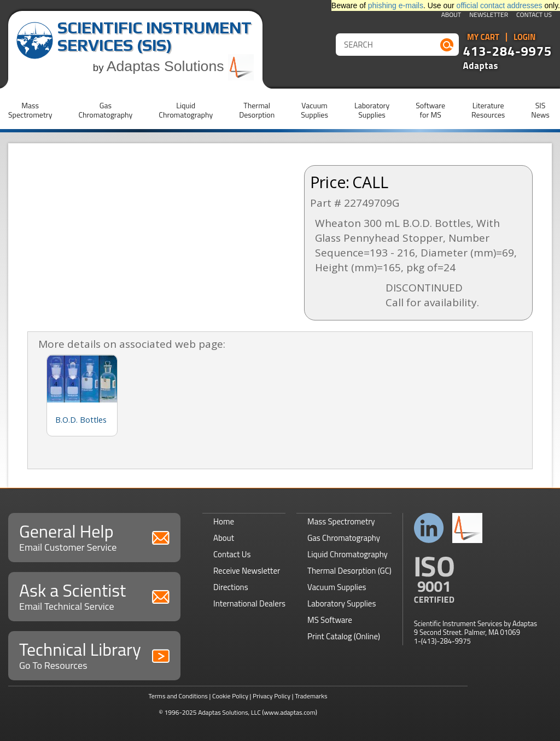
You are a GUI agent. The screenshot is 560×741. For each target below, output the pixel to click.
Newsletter (489, 15)
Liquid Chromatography (348, 554)
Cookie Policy (230, 696)
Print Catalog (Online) (344, 636)
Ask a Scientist (94, 595)
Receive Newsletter (247, 571)
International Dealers (249, 603)
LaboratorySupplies (372, 110)
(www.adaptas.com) (290, 712)
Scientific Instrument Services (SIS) (154, 36)
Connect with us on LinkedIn (429, 528)
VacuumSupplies (314, 110)
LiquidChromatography (186, 110)
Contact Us (534, 15)
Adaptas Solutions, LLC (229, 712)
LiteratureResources (488, 110)
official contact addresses (500, 5)
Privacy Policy (272, 696)
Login (525, 37)
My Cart (483, 37)
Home (224, 521)
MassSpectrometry (30, 110)
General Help (94, 536)
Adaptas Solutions (180, 66)
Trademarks (311, 696)
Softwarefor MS (430, 110)
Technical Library (94, 654)
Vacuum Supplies (337, 587)
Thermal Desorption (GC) (349, 571)
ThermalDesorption (257, 110)
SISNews (540, 110)
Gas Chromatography (344, 538)
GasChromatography (105, 110)
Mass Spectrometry (341, 521)
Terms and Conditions (178, 696)
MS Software (330, 620)
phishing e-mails (396, 5)
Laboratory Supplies (342, 603)
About (451, 15)
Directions (231, 587)
